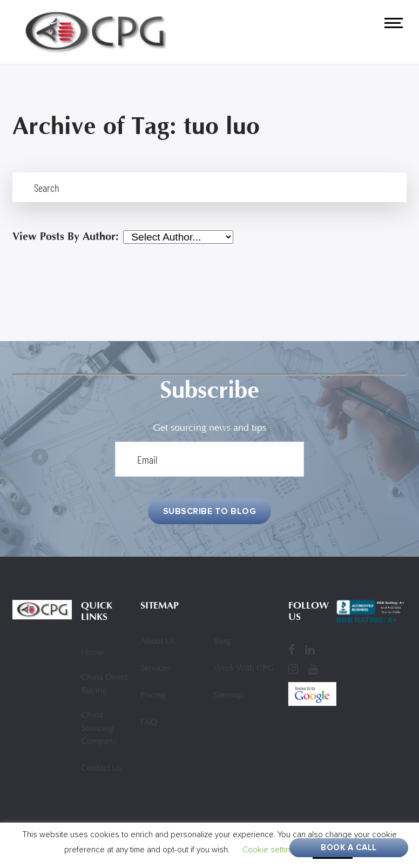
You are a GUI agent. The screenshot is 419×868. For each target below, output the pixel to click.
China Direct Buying (104, 684)
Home (92, 653)
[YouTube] (313, 669)
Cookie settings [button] (271, 850)
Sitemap (228, 696)
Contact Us (101, 769)
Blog (222, 642)
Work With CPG (244, 669)
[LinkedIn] (310, 650)
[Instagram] (293, 669)
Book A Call (349, 847)
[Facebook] (292, 650)
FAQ (149, 723)
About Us (158, 642)
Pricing (153, 696)
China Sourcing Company (99, 729)
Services (155, 669)
